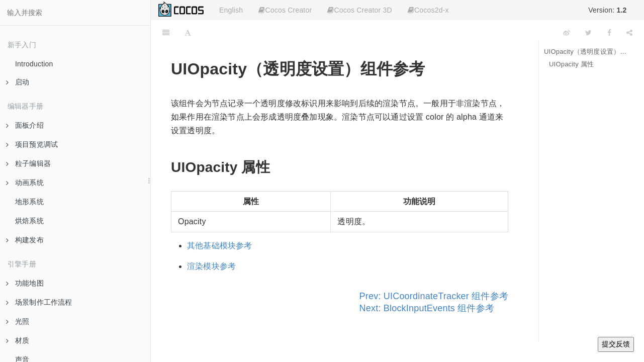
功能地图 (25, 283)
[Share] (629, 33)
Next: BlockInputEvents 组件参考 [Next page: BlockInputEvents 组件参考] (427, 308)
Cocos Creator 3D (359, 10)
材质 (18, 340)
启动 (18, 82)
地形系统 (29, 202)
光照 (18, 321)
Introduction (34, 64)
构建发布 (25, 240)
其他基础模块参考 (220, 246)
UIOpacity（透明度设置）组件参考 (586, 52)
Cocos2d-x (428, 10)
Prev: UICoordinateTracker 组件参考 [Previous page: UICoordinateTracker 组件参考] (434, 296)
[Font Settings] (188, 33)
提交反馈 (616, 344)
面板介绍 (25, 125)
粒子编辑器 (28, 163)
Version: (607, 10)
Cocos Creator (285, 10)
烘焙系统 (29, 221)
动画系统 (25, 183)
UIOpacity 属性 (571, 64)
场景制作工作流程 (39, 302)
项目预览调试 (32, 144)
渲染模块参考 (211, 266)
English (231, 10)
